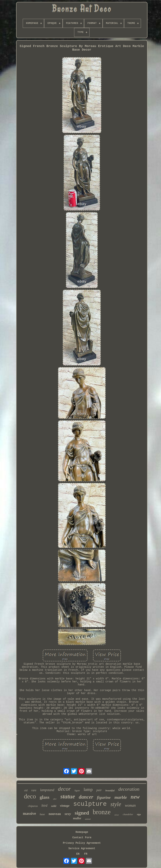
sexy (68, 814)
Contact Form (82, 838)
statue (68, 796)
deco (30, 796)
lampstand (47, 790)
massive (29, 813)
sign (139, 814)
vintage (65, 806)
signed (82, 813)
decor (64, 789)
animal (88, 819)
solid (54, 806)
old (26, 790)
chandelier (128, 814)
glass (44, 797)
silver (117, 815)
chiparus (33, 806)
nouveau (55, 814)
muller (77, 818)
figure (77, 791)
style (116, 804)
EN (78, 854)
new (135, 797)
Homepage (82, 832)
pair (99, 790)
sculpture (90, 804)
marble (121, 797)
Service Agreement (82, 848)
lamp (88, 789)
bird (44, 805)
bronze (102, 812)
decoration (129, 789)
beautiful (110, 790)
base (42, 814)
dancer (86, 797)
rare (34, 790)
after (55, 799)
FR (86, 854)
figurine (104, 797)
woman (130, 805)
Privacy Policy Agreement (82, 843)
